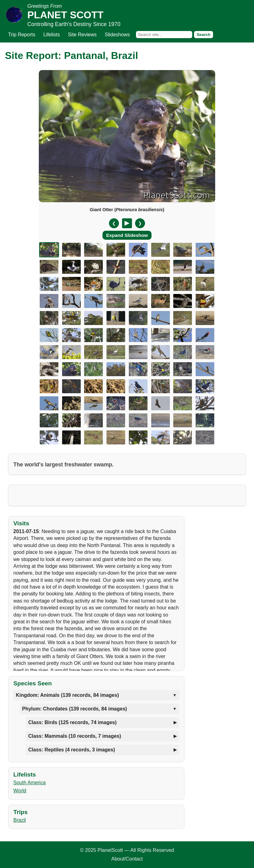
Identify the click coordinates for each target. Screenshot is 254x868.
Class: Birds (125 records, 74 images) (73, 722)
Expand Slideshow (127, 235)
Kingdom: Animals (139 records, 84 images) (67, 695)
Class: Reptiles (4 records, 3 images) (72, 750)
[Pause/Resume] (127, 223)
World (20, 791)
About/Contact (127, 859)
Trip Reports (22, 35)
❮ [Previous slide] (114, 223)
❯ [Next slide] (140, 223)
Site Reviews (82, 35)
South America (29, 783)
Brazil (20, 820)
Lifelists (51, 35)
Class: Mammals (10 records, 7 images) (75, 736)
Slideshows (117, 35)
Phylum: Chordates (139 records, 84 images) (75, 709)
